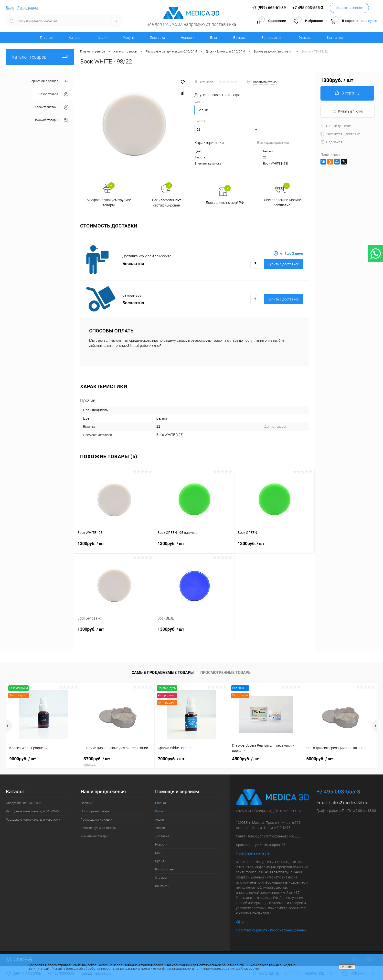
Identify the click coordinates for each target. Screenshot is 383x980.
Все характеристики (273, 143)
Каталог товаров (40, 57)
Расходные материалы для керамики (33, 820)
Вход (10, 8)
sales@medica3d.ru (348, 803)
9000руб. (23, 759)
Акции (103, 38)
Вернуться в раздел (49, 81)
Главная (47, 38)
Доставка (157, 38)
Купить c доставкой (283, 264)
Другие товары (275, 427)
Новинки (87, 803)
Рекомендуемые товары (99, 828)
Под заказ (331, 142)
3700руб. (117, 762)
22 (265, 157)
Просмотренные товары (226, 673)
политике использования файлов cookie (227, 969)
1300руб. (114, 547)
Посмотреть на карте (253, 853)
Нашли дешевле (336, 126)
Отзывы (305, 38)
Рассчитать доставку (340, 134)
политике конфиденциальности (166, 969)
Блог (214, 38)
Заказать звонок (349, 8)
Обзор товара (53, 94)
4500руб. (245, 759)
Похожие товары (51, 120)
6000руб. (320, 759)
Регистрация (28, 8)
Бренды (239, 38)
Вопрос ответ (272, 38)
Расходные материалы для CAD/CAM (33, 811)
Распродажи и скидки (96, 820)
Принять (347, 967)
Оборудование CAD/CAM (24, 803)
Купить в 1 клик (348, 111)
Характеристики (52, 107)
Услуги (129, 38)
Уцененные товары (94, 836)
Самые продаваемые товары (163, 673)
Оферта (242, 922)
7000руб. (171, 759)
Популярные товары (95, 811)
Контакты (335, 38)
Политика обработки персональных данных (271, 930)
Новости (188, 38)
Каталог (75, 38)
